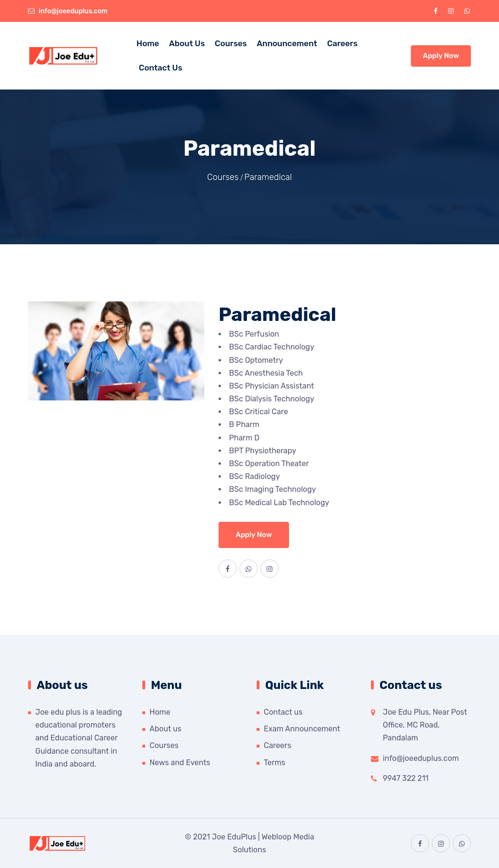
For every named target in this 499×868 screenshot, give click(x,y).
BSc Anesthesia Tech (266, 373)
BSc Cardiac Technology (272, 347)
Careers (342, 43)
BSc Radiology (254, 476)
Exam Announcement (302, 729)
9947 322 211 (406, 778)
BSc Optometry (256, 360)
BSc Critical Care (259, 412)
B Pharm (244, 424)
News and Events (180, 763)
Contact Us (161, 68)
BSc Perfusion (254, 334)
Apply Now (441, 56)
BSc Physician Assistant (271, 386)
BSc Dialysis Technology (272, 399)
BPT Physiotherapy (263, 451)
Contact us (283, 712)
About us (187, 43)
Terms (274, 763)
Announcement (287, 43)
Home (148, 43)
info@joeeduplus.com (73, 11)
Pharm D (244, 438)
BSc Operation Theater (269, 464)
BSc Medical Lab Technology (279, 503)
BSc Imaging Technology (273, 489)
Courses (231, 43)
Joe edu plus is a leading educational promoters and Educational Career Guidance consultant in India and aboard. (79, 738)
